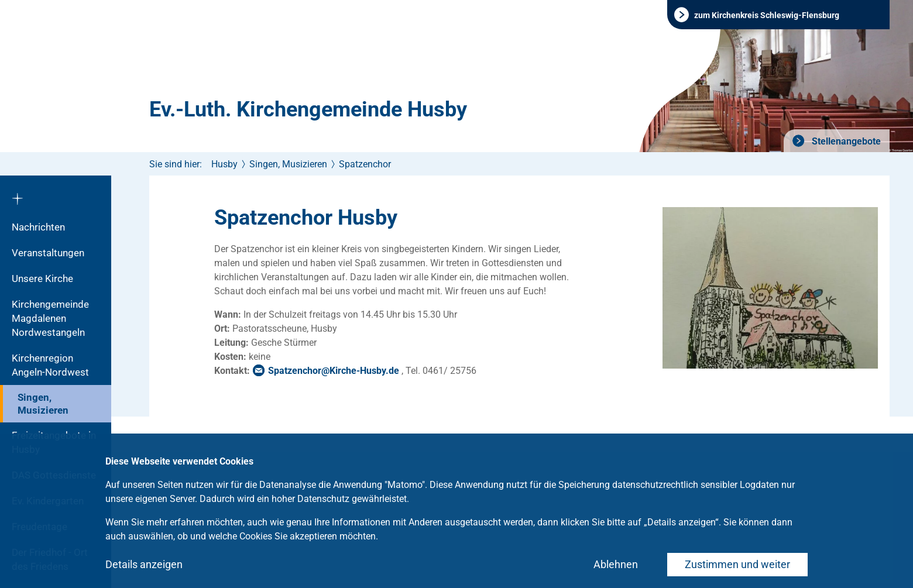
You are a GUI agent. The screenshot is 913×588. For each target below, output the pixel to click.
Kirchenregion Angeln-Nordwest (50, 365)
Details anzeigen (144, 564)
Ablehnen (616, 564)
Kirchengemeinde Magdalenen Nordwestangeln (50, 318)
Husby (224, 164)
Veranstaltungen (48, 253)
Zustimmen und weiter (737, 564)
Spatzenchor (365, 164)
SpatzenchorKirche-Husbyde (334, 371)
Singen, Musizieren (43, 404)
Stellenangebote (845, 141)
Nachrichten (38, 227)
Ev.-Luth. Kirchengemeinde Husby (308, 109)
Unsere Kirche (42, 278)
